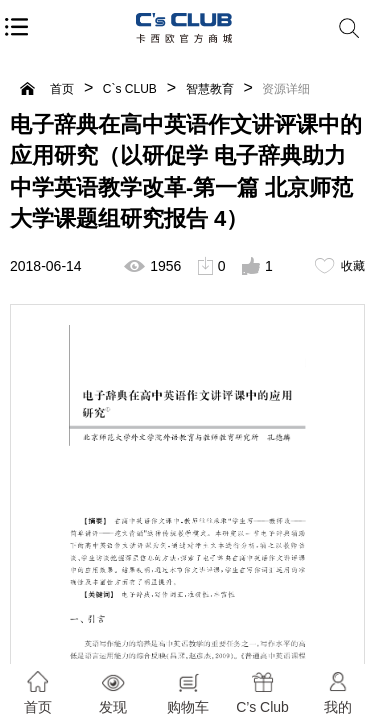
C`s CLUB (130, 89)
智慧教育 (210, 89)
